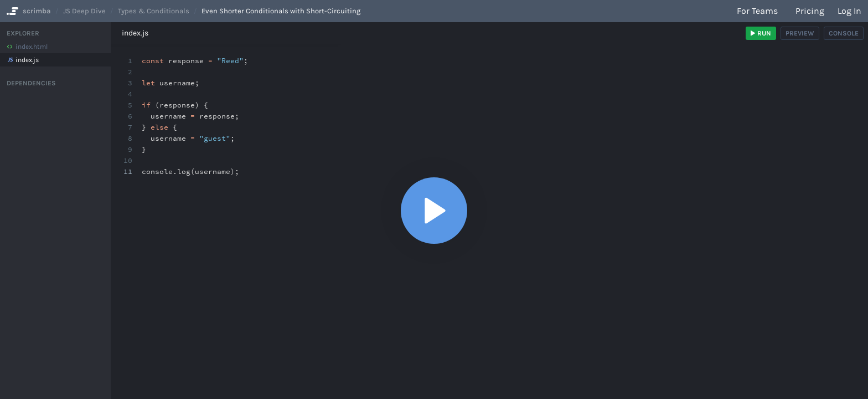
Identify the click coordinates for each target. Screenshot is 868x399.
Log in (849, 11)
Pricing (810, 11)
